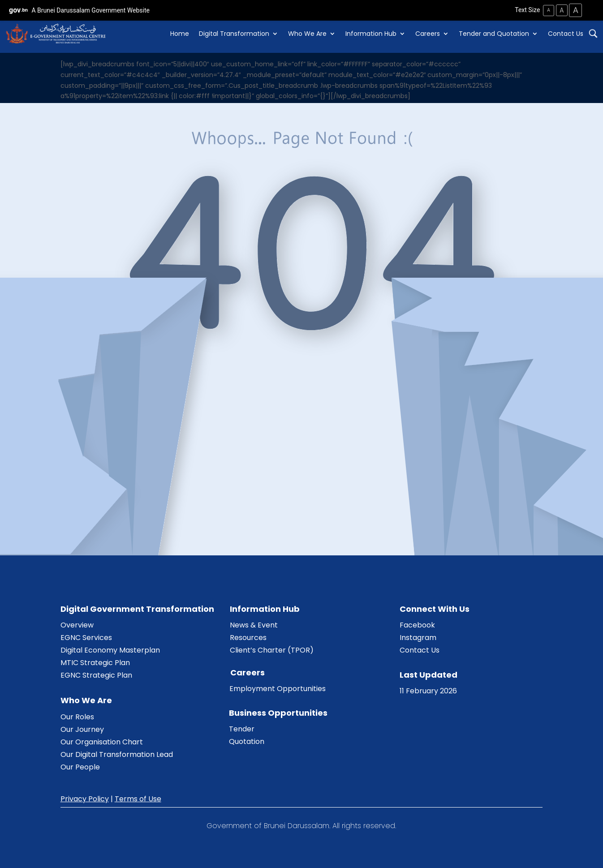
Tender (242, 729)
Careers (428, 34)
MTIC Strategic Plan (95, 662)
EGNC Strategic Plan (96, 675)
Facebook (417, 625)
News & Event (254, 625)
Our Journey (82, 729)
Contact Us (566, 34)
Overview (77, 625)
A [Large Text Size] (575, 10)
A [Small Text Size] (547, 10)
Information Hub (371, 34)
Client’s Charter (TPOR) (272, 650)
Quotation (247, 741)
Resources (248, 637)
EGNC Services (86, 637)
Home (180, 34)
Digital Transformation (234, 34)
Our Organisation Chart (102, 741)
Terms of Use (138, 798)
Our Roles (77, 716)
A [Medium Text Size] (561, 10)
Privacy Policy (85, 798)
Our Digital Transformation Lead (117, 754)
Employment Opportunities (278, 689)
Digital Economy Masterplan (110, 650)
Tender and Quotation (494, 34)
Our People (80, 767)
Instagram (418, 637)
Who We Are (307, 34)
